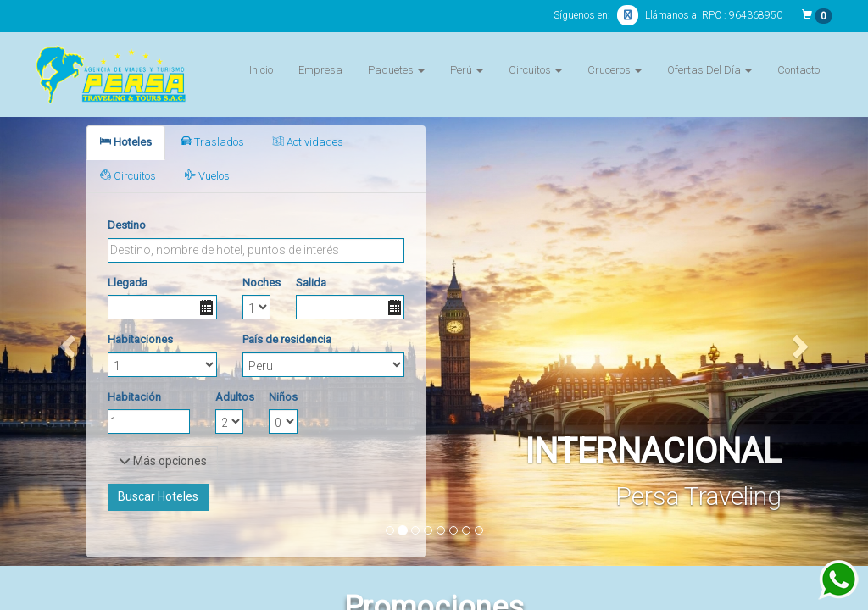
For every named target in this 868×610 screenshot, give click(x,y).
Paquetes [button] (396, 70)
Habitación (134, 397)
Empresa (320, 70)
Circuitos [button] (535, 70)
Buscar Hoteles (158, 496)
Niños (283, 397)
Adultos (229, 397)
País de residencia (287, 339)
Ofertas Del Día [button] (709, 70)
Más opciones (163, 461)
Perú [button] (467, 70)
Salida (311, 283)
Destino (127, 225)
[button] (65, 341)
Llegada (128, 283)
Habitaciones (140, 339)
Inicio (261, 70)
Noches (256, 283)
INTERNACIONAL (653, 451)
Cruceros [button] (615, 70)
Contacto (798, 70)
